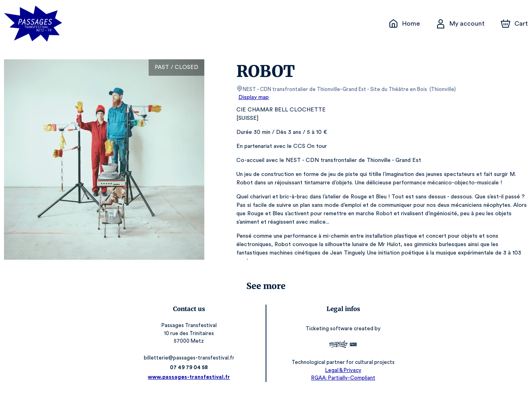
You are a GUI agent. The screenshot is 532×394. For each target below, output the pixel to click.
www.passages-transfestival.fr (191, 377)
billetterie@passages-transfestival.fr (191, 358)
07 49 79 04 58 (191, 367)
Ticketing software (328, 328)
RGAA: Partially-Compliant (341, 378)
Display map (254, 97)
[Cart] (515, 24)
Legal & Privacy (341, 370)
